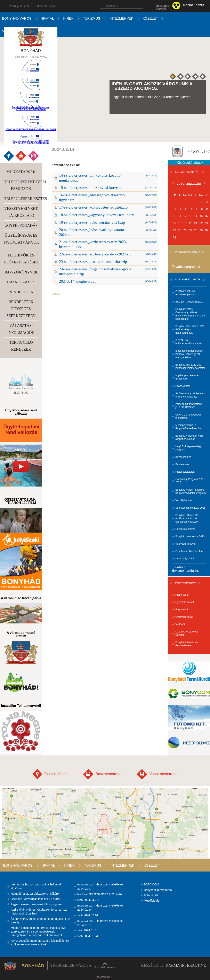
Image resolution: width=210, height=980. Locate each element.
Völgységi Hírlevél (185, 544)
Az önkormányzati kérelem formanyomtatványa (190, 395)
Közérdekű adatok (190, 163)
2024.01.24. (88, 936)
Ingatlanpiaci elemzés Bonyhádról (187, 377)
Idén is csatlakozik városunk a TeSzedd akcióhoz (36, 886)
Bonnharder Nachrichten (189, 551)
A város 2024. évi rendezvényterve (185, 293)
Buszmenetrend (102, 774)
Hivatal (47, 18)
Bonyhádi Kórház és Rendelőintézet (187, 644)
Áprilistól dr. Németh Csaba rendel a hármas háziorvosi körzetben (39, 911)
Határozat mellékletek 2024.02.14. (100, 908)
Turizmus (92, 18)
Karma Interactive (186, 965)
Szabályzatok (183, 386)
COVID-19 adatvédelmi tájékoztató (188, 416)
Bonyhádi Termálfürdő (158, 890)
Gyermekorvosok (185, 602)
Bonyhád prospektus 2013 (190, 536)
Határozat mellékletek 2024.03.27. (100, 886)
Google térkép (50, 774)
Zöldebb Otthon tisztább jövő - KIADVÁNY (189, 406)
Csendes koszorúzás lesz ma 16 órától (35, 899)
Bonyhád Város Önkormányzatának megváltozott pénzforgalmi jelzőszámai (190, 314)
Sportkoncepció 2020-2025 (190, 508)
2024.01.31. (88, 930)
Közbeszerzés (183, 457)
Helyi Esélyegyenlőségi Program (188, 448)
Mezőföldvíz (152, 901)
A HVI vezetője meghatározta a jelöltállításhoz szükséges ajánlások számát (40, 943)
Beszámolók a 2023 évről (100, 894)
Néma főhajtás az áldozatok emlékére (35, 894)
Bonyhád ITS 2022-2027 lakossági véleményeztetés (190, 366)
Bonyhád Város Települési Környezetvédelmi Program (191, 491)
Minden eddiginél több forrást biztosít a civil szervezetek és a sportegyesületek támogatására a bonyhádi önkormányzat (38, 931)
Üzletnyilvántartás (185, 529)
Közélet (150, 18)
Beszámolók (182, 464)
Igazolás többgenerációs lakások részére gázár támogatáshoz (189, 354)
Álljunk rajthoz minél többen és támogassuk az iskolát (40, 921)
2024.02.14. (88, 915)
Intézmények (121, 18)
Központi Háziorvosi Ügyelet (186, 633)
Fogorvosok (182, 610)
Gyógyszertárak (184, 617)
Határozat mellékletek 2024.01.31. (100, 923)
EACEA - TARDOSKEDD (189, 302)
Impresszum (104, 977)
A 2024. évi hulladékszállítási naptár (189, 342)
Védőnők (180, 624)
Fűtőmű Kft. (151, 895)
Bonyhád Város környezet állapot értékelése (190, 437)
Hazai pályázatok (185, 472)
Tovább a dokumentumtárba (185, 569)
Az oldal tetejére (105, 965)
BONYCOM (151, 884)
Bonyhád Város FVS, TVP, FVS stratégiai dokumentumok (190, 330)
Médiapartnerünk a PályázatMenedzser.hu (188, 427)
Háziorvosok (182, 595)
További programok (186, 267)
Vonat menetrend (157, 774)
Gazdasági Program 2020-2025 (190, 481)
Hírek (68, 18)
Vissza (56, 294)
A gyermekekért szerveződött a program (36, 904)
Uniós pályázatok (185, 559)
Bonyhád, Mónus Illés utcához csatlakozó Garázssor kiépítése (187, 518)
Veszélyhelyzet (184, 500)
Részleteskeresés (163, 7)
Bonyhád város (17, 18)
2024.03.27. (88, 900)
